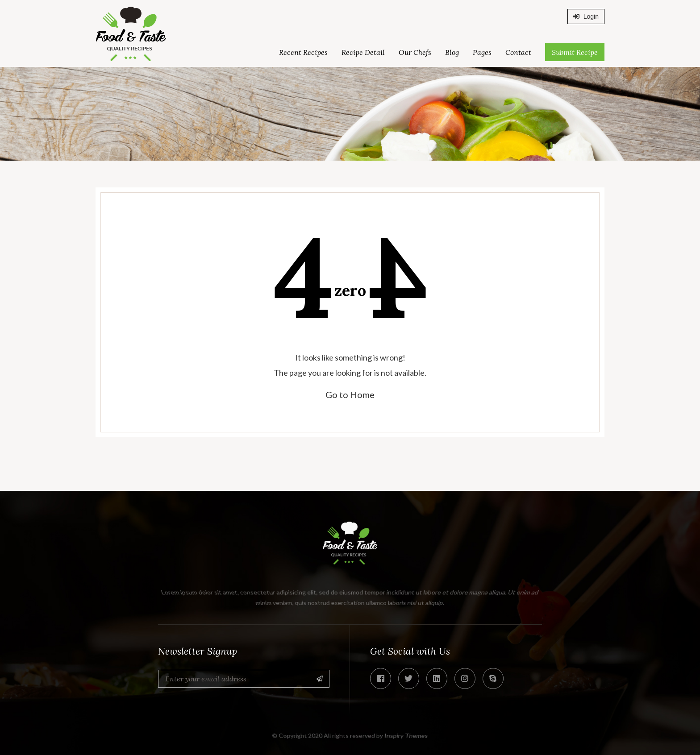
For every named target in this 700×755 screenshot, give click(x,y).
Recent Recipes (303, 52)
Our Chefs (415, 52)
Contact (518, 52)
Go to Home (350, 394)
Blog (452, 52)
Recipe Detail (363, 52)
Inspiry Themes (406, 736)
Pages (482, 52)
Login (586, 17)
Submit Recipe (575, 52)
